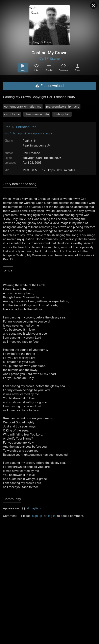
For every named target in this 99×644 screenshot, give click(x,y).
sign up (37, 516)
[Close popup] (94, 5)
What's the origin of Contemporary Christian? (29, 134)
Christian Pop (26, 127)
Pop (7, 127)
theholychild (62, 114)
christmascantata (37, 114)
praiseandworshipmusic (63, 107)
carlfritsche (12, 114)
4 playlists (34, 508)
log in (52, 516)
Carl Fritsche (49, 58)
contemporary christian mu (23, 107)
